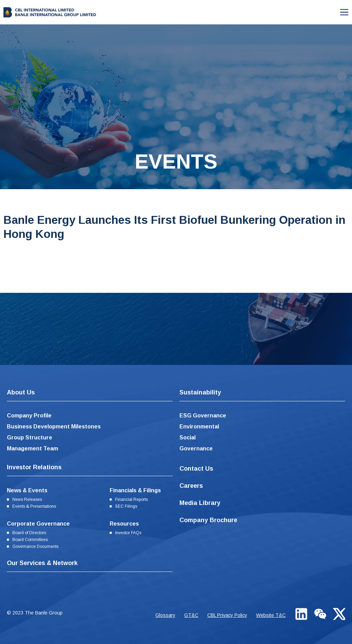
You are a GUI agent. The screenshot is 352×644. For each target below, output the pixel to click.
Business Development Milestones (54, 427)
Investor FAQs (128, 533)
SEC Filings (126, 506)
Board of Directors (29, 533)
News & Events (27, 490)
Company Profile (29, 416)
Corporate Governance (38, 524)
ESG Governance (203, 416)
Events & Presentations (34, 506)
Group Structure (30, 438)
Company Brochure (208, 520)
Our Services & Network (42, 563)
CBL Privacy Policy (227, 615)
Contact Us (196, 469)
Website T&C (271, 615)
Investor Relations (34, 467)
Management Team (32, 448)
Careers (191, 486)
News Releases (27, 499)
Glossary (165, 615)
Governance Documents (35, 547)
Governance (196, 448)
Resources (124, 524)
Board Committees (30, 540)
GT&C (191, 615)
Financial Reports (131, 499)
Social (188, 438)
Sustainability (200, 392)
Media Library (200, 503)
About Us (21, 392)
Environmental (199, 427)
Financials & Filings (135, 490)
